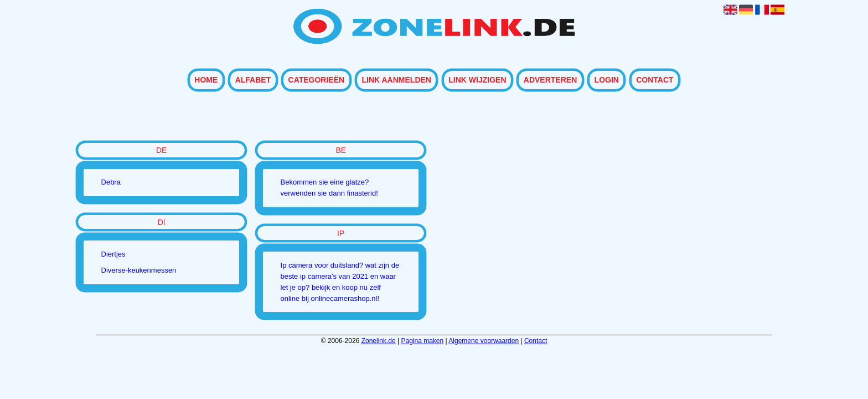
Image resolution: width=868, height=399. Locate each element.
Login (607, 80)
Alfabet (253, 80)
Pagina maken (423, 341)
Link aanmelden (396, 80)
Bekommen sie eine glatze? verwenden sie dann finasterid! (329, 188)
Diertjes (113, 254)
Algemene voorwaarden (484, 341)
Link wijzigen (477, 80)
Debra (111, 182)
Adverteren (550, 80)
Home (206, 80)
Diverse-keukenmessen (139, 270)
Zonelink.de (379, 341)
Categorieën (317, 80)
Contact (655, 80)
